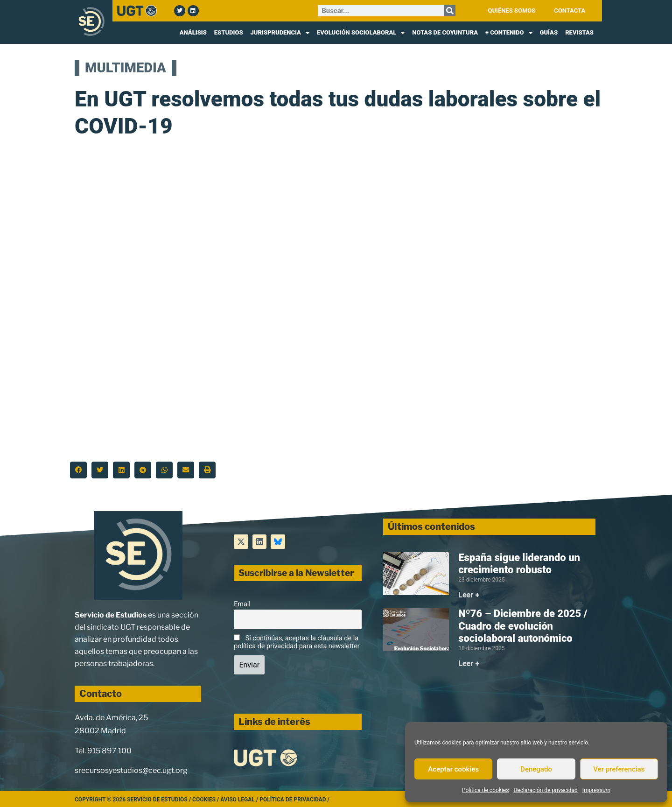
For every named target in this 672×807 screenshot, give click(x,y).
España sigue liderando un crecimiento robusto (519, 564)
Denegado (536, 769)
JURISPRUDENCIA (280, 33)
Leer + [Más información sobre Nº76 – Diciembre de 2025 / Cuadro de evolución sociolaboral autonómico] (469, 663)
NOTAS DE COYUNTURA (445, 32)
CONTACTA (570, 11)
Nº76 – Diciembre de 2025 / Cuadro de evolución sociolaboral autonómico (523, 626)
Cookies (204, 800)
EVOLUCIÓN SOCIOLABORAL (361, 33)
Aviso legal (238, 800)
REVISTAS (579, 32)
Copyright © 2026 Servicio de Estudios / (133, 800)
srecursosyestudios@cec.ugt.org (131, 770)
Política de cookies (486, 790)
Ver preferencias (619, 769)
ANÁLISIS (193, 32)
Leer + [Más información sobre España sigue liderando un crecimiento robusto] (469, 595)
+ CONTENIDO (509, 33)
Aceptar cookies (453, 769)
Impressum (596, 790)
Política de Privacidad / (294, 800)
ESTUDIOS (229, 32)
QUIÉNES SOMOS (512, 11)
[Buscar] (450, 11)
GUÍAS (549, 32)
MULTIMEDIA (126, 68)
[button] (78, 470)
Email (242, 604)
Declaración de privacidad (545, 790)
